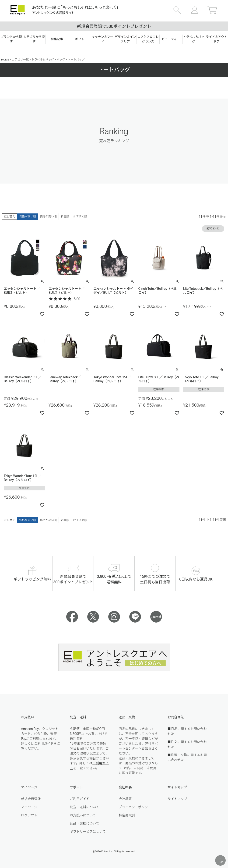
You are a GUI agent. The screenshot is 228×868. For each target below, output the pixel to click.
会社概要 (125, 799)
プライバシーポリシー (135, 807)
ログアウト (29, 815)
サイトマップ (177, 799)
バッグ (61, 60)
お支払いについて (83, 815)
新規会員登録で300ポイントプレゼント (114, 26)
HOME (5, 60)
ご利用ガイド (44, 744)
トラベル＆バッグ (43, 60)
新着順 (65, 216)
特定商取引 (127, 815)
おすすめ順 (80, 216)
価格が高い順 (48, 216)
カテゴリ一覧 (20, 60)
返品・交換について (84, 823)
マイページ (29, 807)
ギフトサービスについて (88, 832)
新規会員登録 (31, 799)
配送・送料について (84, 807)
